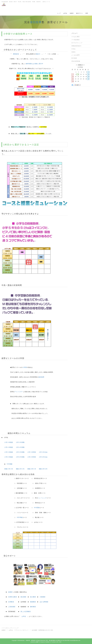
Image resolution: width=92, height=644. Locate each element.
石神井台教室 (13, 597)
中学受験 (10, 464)
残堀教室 (33, 602)
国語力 (38, 54)
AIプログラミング (77, 43)
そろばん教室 (76, 37)
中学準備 (20, 517)
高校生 (74, 52)
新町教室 (33, 607)
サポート (12, 556)
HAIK (60, 642)
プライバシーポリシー (22, 630)
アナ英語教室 (76, 40)
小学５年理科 (32, 452)
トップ (59, 13)
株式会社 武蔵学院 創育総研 (28, 640)
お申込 (65, 13)
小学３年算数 (20, 442)
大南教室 (43, 597)
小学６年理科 (32, 457)
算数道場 (16, 54)
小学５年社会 (43, 452)
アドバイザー (19, 392)
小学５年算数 (20, 452)
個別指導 (36, 22)
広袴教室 (11, 602)
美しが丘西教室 (26, 611)
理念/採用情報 (76, 61)
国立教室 (23, 597)
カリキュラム (24, 433)
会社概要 (34, 630)
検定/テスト (80, 13)
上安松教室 (12, 607)
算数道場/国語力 (76, 46)
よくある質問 (76, 55)
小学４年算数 (20, 447)
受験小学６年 (43, 469)
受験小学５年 (32, 469)
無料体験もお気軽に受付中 (35, 64)
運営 (87, 13)
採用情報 (41, 630)
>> (84, 65)
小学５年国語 (9, 452)
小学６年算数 (20, 457)
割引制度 (74, 58)
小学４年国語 (9, 447)
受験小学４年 (20, 469)
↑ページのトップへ (7, 628)
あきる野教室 (44, 602)
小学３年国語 (9, 442)
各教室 (72, 13)
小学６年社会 (43, 457)
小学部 (7, 34)
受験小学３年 (9, 469)
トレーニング (42, 498)
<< (77, 65)
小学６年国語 (9, 457)
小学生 (80, 67)
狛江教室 (33, 597)
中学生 (74, 49)
